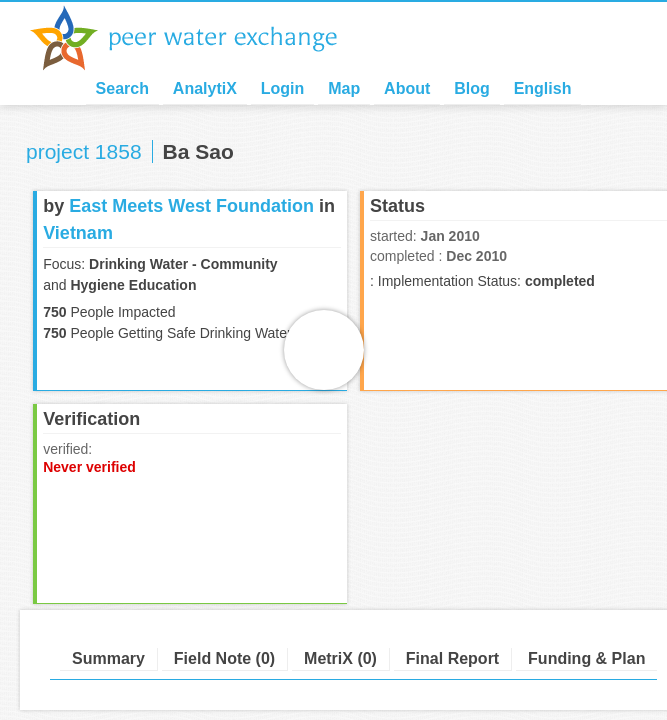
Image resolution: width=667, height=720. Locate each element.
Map (344, 88)
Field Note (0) (224, 658)
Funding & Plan (586, 658)
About (407, 88)
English (543, 88)
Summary (108, 658)
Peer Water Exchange (200, 38)
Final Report (452, 658)
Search (122, 88)
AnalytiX (205, 88)
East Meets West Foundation (191, 206)
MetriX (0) (340, 658)
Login (283, 88)
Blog (472, 88)
